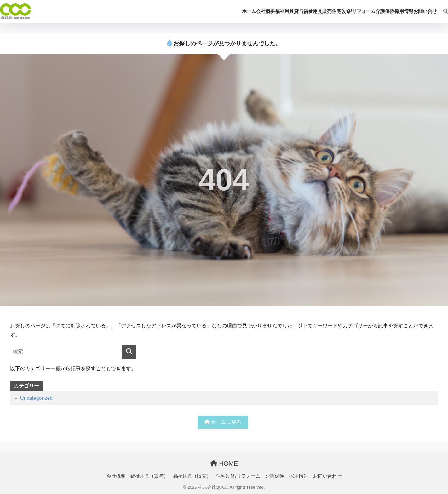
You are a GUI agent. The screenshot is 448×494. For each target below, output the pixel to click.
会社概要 (116, 476)
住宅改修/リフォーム (238, 476)
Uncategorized (36, 398)
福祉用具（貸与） (149, 476)
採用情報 (299, 476)
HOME (224, 463)
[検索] (442, 11)
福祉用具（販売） (192, 476)
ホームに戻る (223, 422)
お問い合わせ (327, 476)
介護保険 (275, 476)
